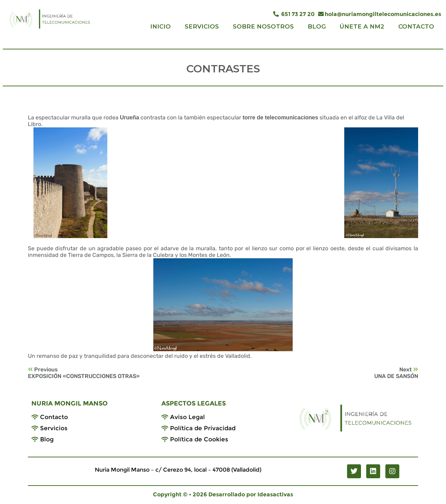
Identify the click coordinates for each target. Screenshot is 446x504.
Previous (43, 369)
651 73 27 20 (294, 14)
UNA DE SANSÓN (396, 376)
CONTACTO (416, 26)
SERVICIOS (202, 26)
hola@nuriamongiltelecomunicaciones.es (380, 14)
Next (409, 369)
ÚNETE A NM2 (362, 26)
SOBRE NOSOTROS (263, 26)
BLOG (317, 26)
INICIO (160, 26)
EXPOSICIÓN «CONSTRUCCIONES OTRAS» (84, 376)
